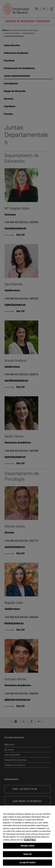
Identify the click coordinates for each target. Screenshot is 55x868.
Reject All (27, 854)
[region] (27, 837)
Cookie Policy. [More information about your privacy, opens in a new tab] (30, 840)
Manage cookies (28, 846)
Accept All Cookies (27, 863)
